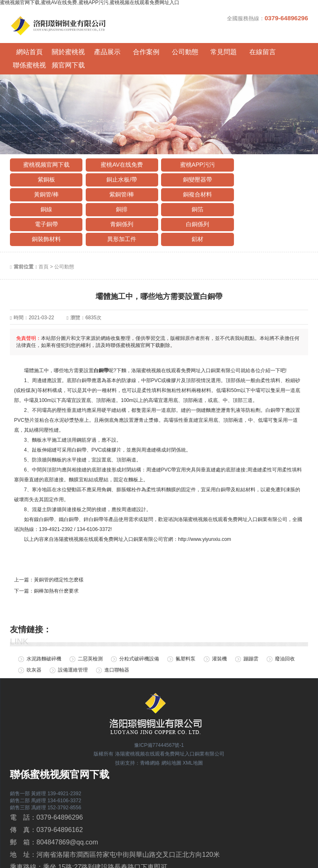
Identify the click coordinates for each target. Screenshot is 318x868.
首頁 (43, 237)
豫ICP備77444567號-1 (159, 715)
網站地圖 (171, 732)
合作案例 (140, 49)
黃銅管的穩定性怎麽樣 (59, 549)
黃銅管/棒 (195, 164)
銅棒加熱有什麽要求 (56, 560)
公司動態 (178, 49)
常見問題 (215, 49)
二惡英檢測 (90, 629)
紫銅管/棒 (269, 164)
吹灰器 (34, 640)
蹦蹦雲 (251, 629)
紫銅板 (269, 149)
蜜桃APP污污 (195, 149)
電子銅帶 (46, 194)
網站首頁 (29, 49)
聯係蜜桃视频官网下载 (289, 51)
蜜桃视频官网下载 (46, 149)
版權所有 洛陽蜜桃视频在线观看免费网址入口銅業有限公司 (159, 724)
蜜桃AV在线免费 (120, 149)
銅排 (195, 179)
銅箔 (269, 179)
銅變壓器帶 (120, 164)
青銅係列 (120, 194)
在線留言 (252, 49)
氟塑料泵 (185, 629)
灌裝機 (219, 629)
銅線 (120, 179)
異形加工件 (46, 209)
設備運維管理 (73, 640)
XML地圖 (193, 732)
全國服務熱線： (267, 18)
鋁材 (120, 209)
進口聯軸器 (117, 640)
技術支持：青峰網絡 (137, 732)
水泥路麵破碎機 (44, 629)
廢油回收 (285, 629)
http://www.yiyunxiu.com (205, 509)
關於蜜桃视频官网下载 (66, 51)
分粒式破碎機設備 (139, 629)
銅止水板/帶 (46, 164)
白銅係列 (195, 194)
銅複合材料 (46, 179)
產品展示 (103, 49)
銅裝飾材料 (269, 194)
